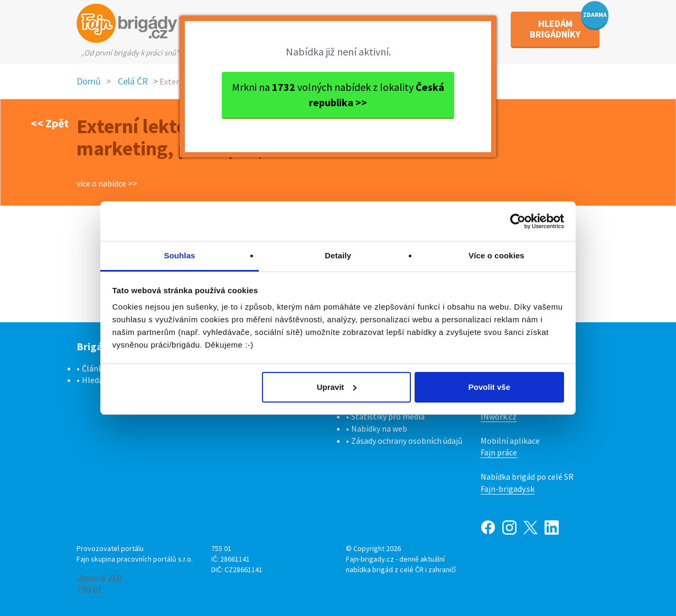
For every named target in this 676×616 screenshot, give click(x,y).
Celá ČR (133, 81)
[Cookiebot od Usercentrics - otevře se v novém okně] (518, 221)
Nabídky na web (379, 428)
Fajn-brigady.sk (508, 489)
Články (94, 368)
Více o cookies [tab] (496, 255)
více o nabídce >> (107, 183)
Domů (89, 81)
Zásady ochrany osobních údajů (407, 441)
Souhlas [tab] (179, 255)
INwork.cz (499, 416)
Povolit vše (489, 387)
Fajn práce (499, 452)
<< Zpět (50, 123)
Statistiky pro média (388, 416)
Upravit (337, 387)
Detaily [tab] (338, 255)
